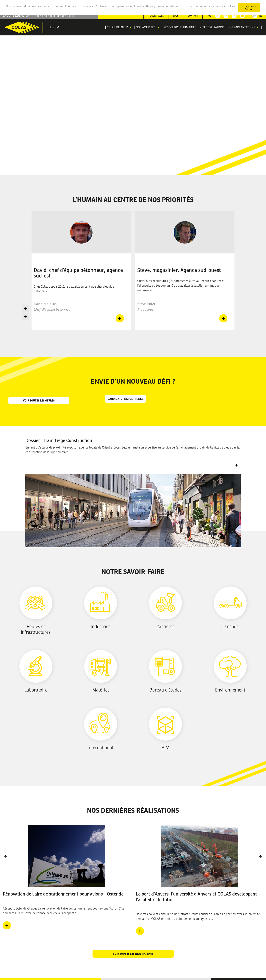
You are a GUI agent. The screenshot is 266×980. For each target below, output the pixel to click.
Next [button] (26, 316)
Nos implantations (241, 27)
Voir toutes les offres (39, 400)
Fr (255, 16)
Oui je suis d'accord (249, 8)
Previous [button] (26, 308)
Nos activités (146, 27)
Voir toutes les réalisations (133, 954)
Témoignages (156, 16)
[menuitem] (120, 27)
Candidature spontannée (125, 399)
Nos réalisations (212, 27)
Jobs (176, 16)
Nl (261, 16)
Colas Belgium (118, 27)
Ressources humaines (180, 27)
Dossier (59, 440)
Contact (193, 16)
